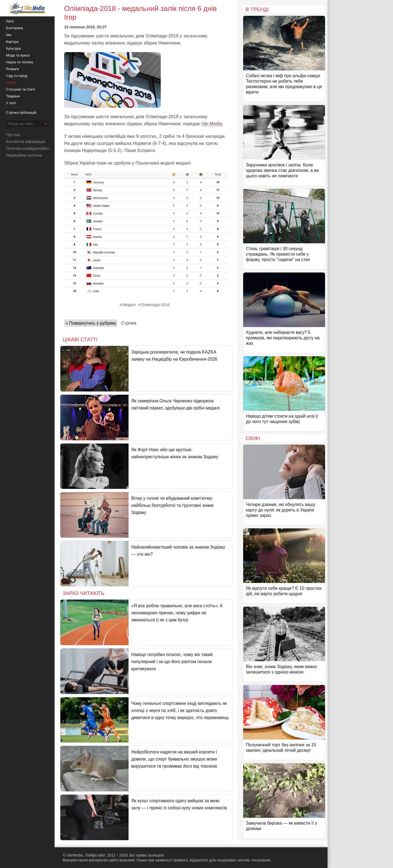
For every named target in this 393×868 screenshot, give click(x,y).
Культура (13, 48)
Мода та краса (18, 55)
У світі (11, 103)
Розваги (12, 69)
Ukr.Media (212, 124)
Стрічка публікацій (21, 113)
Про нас (13, 135)
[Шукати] (46, 124)
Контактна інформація (26, 142)
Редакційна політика (24, 155)
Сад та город (17, 76)
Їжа (9, 35)
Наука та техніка (20, 62)
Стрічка (129, 323)
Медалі (129, 305)
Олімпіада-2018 (155, 305)
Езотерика (14, 28)
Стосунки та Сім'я (21, 89)
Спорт (11, 83)
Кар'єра (12, 42)
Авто (10, 21)
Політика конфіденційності (29, 148)
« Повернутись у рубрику (91, 323)
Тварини (13, 96)
